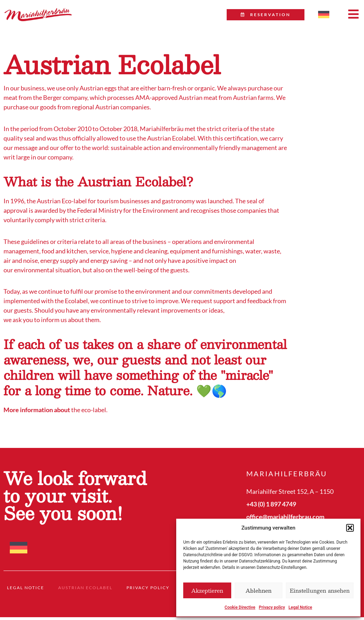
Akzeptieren (207, 590)
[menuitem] (324, 15)
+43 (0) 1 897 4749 (271, 509)
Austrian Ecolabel (85, 593)
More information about (37, 415)
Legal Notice (300, 607)
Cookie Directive (240, 607)
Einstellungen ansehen (320, 590)
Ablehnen (259, 590)
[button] (350, 528)
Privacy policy (272, 607)
